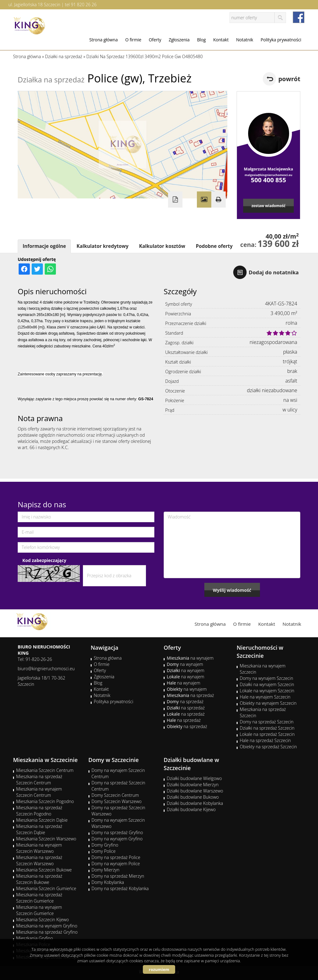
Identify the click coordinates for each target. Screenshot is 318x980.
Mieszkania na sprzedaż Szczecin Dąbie (39, 829)
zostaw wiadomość (269, 206)
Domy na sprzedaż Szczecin (267, 722)
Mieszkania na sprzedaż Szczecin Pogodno (39, 811)
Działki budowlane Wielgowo (194, 778)
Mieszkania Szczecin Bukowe (44, 870)
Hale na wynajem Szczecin (265, 697)
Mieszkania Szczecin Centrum (45, 770)
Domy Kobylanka (108, 882)
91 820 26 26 (84, 5)
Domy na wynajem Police (116, 864)
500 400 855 (268, 180)
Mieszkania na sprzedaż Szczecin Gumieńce (39, 898)
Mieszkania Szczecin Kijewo (43, 920)
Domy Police (104, 851)
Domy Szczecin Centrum (115, 795)
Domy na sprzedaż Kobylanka (120, 888)
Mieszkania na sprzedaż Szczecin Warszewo (39, 860)
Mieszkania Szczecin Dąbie (42, 820)
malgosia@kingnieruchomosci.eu (269, 175)
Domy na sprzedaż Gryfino (117, 832)
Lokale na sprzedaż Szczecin (267, 734)
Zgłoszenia (179, 40)
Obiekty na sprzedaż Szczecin (268, 747)
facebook (299, 17)
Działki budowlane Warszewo (195, 791)
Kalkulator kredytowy (102, 246)
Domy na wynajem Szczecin (266, 678)
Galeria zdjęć (204, 200)
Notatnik (245, 40)
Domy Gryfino (105, 845)
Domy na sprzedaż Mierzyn (118, 876)
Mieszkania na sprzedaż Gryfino (47, 932)
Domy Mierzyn (106, 870)
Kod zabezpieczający (44, 560)
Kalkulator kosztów (162, 246)
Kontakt (221, 40)
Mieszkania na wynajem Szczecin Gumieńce (39, 910)
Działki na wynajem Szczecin (267, 684)
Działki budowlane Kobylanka (195, 803)
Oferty (155, 40)
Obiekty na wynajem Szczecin (268, 703)
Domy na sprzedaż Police (116, 857)
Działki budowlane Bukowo (193, 797)
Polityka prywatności (281, 40)
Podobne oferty (214, 246)
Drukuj (218, 200)
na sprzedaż (190, 695)
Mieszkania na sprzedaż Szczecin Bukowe (39, 879)
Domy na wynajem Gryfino (117, 839)
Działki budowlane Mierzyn (193, 785)
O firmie (133, 40)
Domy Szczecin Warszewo (117, 801)
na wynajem (190, 658)
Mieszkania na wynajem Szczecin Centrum (39, 792)
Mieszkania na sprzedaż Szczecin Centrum (39, 780)
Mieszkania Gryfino (34, 938)
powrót (289, 79)
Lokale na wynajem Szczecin (267, 691)
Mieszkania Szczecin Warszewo (46, 839)
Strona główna (103, 40)
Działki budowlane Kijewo (191, 809)
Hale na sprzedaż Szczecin (265, 740)
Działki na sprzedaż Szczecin (267, 728)
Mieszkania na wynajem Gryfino (47, 926)
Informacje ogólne (44, 246)
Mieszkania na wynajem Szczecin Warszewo (39, 848)
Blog (201, 40)
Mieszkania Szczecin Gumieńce (46, 888)
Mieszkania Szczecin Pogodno (45, 801)
